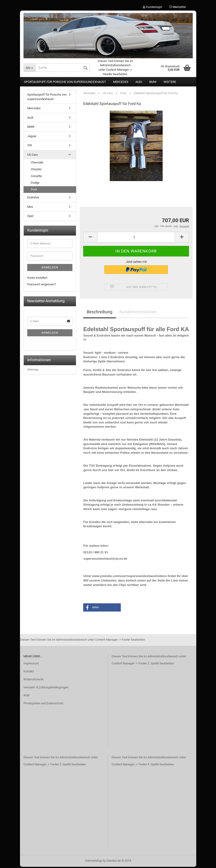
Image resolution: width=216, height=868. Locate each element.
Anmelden (50, 269)
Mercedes (121, 83)
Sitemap (33, 371)
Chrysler (36, 170)
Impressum (31, 665)
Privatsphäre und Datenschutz (43, 704)
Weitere (170, 83)
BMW (153, 83)
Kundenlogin (152, 7)
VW (30, 147)
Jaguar (32, 137)
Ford (34, 191)
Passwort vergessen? (42, 286)
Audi (139, 83)
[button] (102, 609)
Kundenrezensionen (138, 313)
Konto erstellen (37, 279)
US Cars (33, 156)
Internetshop (94, 862)
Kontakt (29, 672)
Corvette (36, 177)
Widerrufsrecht (33, 680)
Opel (30, 217)
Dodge (35, 184)
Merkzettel (177, 7)
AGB (26, 696)
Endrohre (33, 199)
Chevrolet (37, 164)
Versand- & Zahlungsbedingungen (46, 688)
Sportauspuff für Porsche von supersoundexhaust (65, 83)
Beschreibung (100, 313)
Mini (30, 208)
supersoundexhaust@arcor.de (105, 560)
